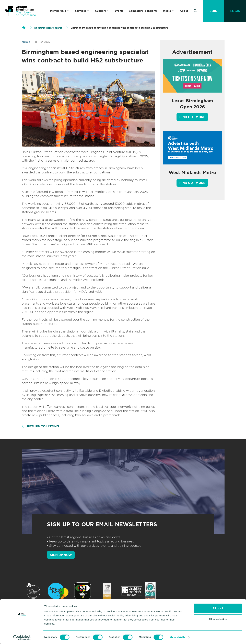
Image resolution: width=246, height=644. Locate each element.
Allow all (218, 608)
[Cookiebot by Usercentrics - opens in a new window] (22, 637)
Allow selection (218, 619)
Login (235, 11)
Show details (177, 637)
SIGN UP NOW (61, 555)
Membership (58, 11)
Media (167, 11)
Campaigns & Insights (143, 11)
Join (214, 11)
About (184, 11)
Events (119, 11)
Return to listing (43, 426)
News (26, 42)
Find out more (192, 117)
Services (81, 11)
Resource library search (48, 28)
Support (101, 11)
